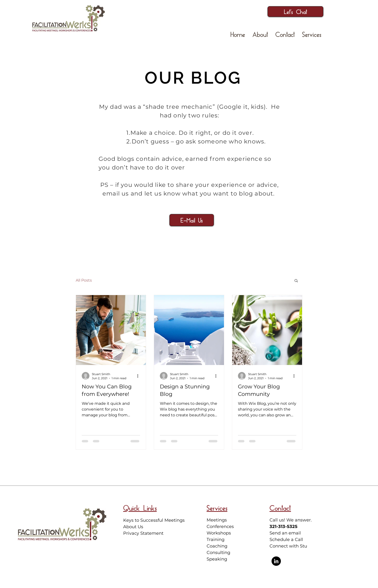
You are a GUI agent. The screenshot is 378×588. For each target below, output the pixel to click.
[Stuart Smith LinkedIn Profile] (276, 561)
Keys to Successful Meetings (154, 520)
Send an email (285, 533)
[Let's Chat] (295, 12)
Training (216, 540)
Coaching (217, 546)
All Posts (84, 280)
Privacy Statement (143, 533)
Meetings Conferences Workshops (220, 527)
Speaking (217, 559)
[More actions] (139, 376)
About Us (134, 527)
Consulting (218, 553)
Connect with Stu (289, 546)
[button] (192, 220)
